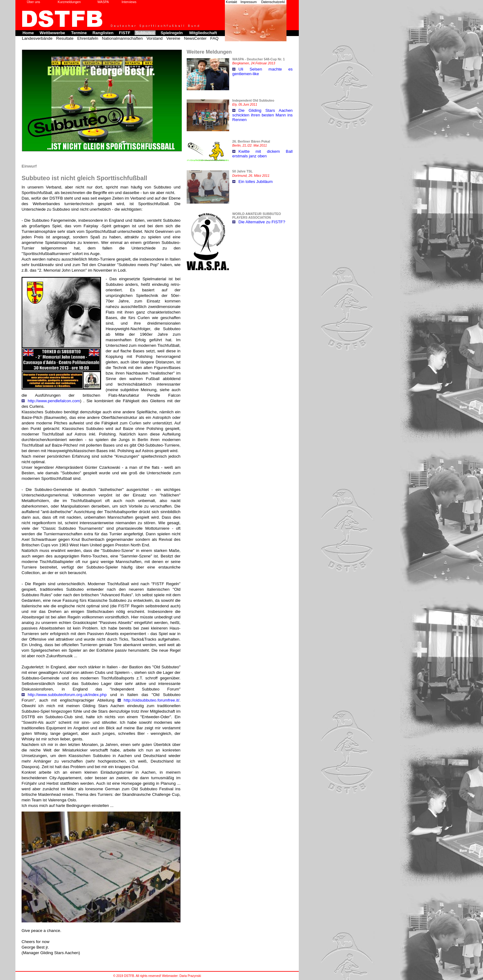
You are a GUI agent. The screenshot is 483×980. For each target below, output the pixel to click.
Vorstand (154, 38)
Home (28, 33)
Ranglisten (103, 33)
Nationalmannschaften (122, 38)
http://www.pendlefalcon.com (54, 401)
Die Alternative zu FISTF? (262, 222)
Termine (79, 33)
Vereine (173, 38)
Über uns (33, 2)
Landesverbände (37, 38)
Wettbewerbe (53, 33)
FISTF (125, 33)
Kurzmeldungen (69, 2)
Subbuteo (145, 33)
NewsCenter (195, 38)
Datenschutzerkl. (273, 2)
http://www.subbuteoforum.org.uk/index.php (67, 695)
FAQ (215, 38)
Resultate (65, 38)
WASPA (103, 2)
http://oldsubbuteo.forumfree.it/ (152, 700)
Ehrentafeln (88, 38)
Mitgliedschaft (203, 33)
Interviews (129, 2)
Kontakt (231, 2)
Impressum (249, 2)
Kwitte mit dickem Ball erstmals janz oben (262, 154)
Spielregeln (172, 33)
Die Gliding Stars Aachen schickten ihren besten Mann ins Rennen (262, 115)
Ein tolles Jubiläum (256, 182)
